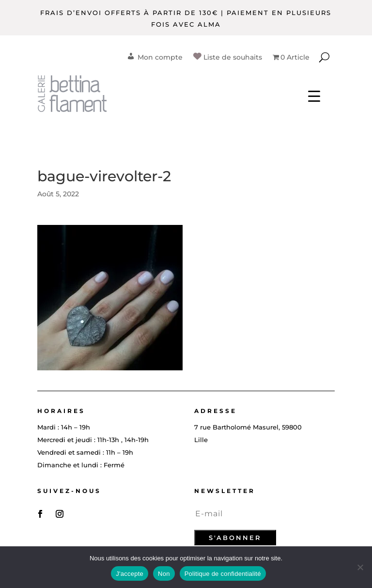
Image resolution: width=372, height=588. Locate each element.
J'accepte (130, 574)
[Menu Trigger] (314, 96)
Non (164, 574)
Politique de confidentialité (223, 574)
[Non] (360, 567)
